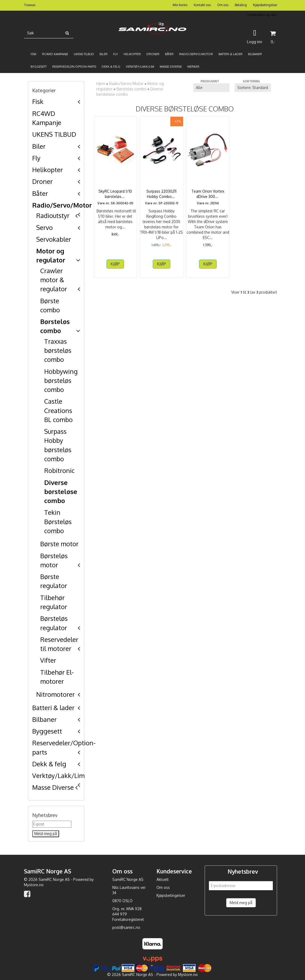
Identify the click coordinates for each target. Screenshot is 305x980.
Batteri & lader (53, 708)
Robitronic (59, 470)
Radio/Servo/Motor (62, 205)
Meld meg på (241, 903)
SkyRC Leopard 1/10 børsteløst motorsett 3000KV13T (115, 196)
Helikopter (48, 170)
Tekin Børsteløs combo (58, 521)
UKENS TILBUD (54, 134)
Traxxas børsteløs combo (58, 350)
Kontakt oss (202, 5)
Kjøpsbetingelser (265, 5)
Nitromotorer (55, 694)
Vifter (48, 660)
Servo (44, 227)
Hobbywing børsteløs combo (61, 380)
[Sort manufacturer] (211, 88)
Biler (39, 146)
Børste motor (59, 544)
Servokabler (54, 239)
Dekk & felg (49, 764)
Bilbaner (44, 719)
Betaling (241, 5)
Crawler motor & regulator (54, 280)
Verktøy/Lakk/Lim (58, 776)
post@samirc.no (126, 927)
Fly (36, 158)
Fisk (38, 101)
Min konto (180, 5)
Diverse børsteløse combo (61, 492)
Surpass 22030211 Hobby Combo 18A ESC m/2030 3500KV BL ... (161, 196)
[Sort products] (253, 88)
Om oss (223, 5)
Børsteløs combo (131, 89)
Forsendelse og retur (262, 15)
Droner (42, 181)
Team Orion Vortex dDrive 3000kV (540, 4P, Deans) (208, 196)
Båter (40, 193)
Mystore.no (34, 885)
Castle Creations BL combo (58, 410)
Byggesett (47, 731)
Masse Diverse (53, 787)
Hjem (101, 84)
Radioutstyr (53, 215)
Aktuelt (163, 879)
